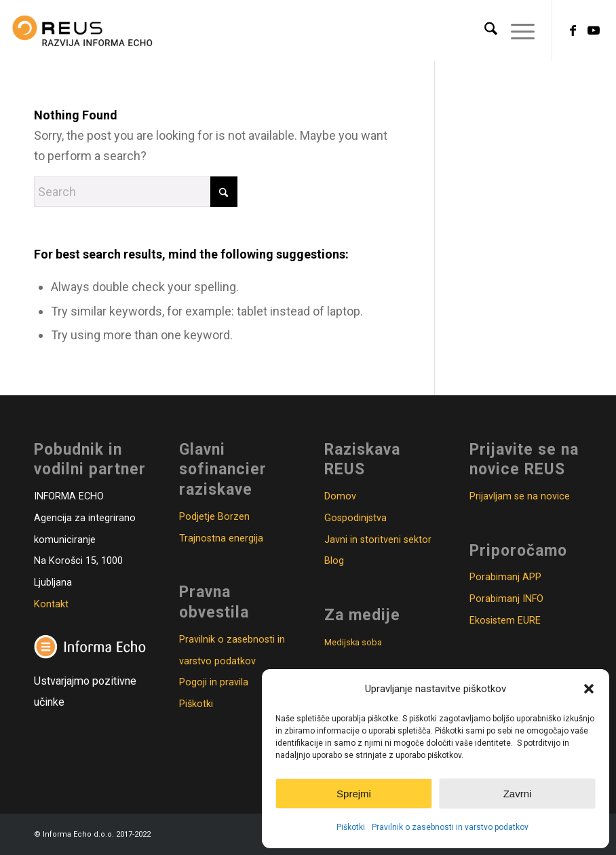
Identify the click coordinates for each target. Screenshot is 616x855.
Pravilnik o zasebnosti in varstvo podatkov (450, 827)
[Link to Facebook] (573, 31)
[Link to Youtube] (594, 31)
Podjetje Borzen (214, 517)
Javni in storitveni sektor (378, 540)
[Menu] (516, 31)
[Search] (484, 31)
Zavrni (518, 794)
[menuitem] (484, 31)
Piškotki (351, 827)
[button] (589, 689)
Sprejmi (354, 794)
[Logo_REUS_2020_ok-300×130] (83, 31)
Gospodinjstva (355, 518)
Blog (334, 561)
